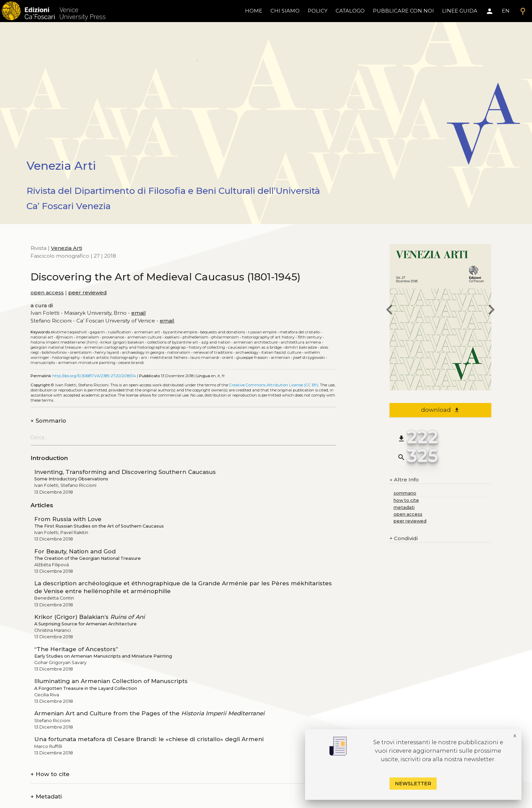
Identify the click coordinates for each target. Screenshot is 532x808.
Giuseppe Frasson (252, 357)
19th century (310, 337)
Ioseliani (172, 337)
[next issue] (491, 311)
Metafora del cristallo (300, 332)
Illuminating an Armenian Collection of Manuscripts (111, 681)
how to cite (406, 500)
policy (318, 11)
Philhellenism (195, 337)
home (254, 11)
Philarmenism (225, 337)
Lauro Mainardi (205, 357)
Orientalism (81, 352)
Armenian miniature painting (87, 363)
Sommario (48, 421)
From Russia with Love (68, 519)
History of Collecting (207, 347)
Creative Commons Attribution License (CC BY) (274, 385)
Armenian (280, 357)
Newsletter (413, 784)
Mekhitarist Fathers (169, 357)
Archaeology (247, 352)
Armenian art (147, 332)
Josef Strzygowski (309, 357)
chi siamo (285, 11)
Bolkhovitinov (54, 352)
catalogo (350, 11)
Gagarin (97, 332)
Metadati (46, 797)
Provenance (113, 337)
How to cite (50, 774)
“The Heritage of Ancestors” (76, 649)
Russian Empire (262, 332)
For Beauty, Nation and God (75, 551)
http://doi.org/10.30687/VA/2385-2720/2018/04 (94, 376)
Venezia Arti (66, 248)
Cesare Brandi (131, 363)
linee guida (460, 11)
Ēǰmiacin (65, 337)
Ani (144, 357)
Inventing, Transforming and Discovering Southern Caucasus (125, 472)
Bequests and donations (223, 332)
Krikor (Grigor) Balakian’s (90, 617)
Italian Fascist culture (281, 352)
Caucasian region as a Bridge (255, 347)
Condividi (404, 539)
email (139, 313)
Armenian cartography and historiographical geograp (135, 347)
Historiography (66, 357)
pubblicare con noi (403, 11)
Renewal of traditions (213, 352)
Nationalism (179, 352)
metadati (404, 507)
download (440, 410)
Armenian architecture (255, 342)
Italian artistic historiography (110, 357)
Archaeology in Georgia (143, 352)
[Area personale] (490, 11)
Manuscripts (43, 363)
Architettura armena (301, 342)
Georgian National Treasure (56, 347)
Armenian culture (144, 337)
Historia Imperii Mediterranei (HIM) (64, 342)
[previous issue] (389, 311)
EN (506, 11)
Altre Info (404, 480)
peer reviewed (88, 292)
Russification (119, 332)
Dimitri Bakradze (301, 347)
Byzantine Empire (180, 332)
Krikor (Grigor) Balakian (122, 342)
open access (47, 292)
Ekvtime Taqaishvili (69, 332)
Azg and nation (216, 342)
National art (42, 337)
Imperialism (88, 337)
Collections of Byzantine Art (173, 342)
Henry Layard (107, 352)
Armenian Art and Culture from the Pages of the (149, 713)
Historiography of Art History (268, 337)
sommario (405, 493)
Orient (228, 357)
